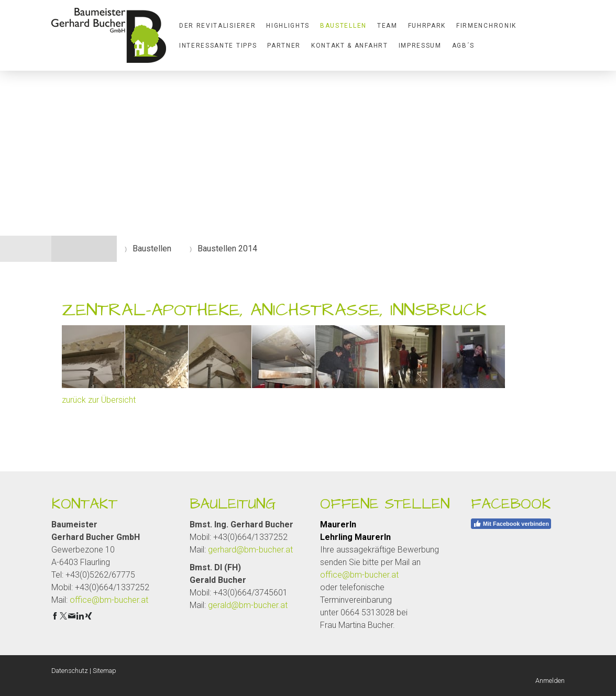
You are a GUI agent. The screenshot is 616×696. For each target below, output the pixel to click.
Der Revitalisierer (217, 26)
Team (387, 26)
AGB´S (463, 46)
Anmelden (550, 681)
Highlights (288, 26)
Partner (284, 46)
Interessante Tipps (218, 46)
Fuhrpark (427, 26)
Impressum (420, 46)
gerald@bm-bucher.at (248, 605)
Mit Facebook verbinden (511, 524)
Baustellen (343, 26)
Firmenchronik (486, 26)
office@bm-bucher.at (109, 600)
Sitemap (104, 671)
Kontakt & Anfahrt (350, 46)
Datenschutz (70, 671)
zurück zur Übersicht (99, 400)
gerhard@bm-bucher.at (250, 550)
